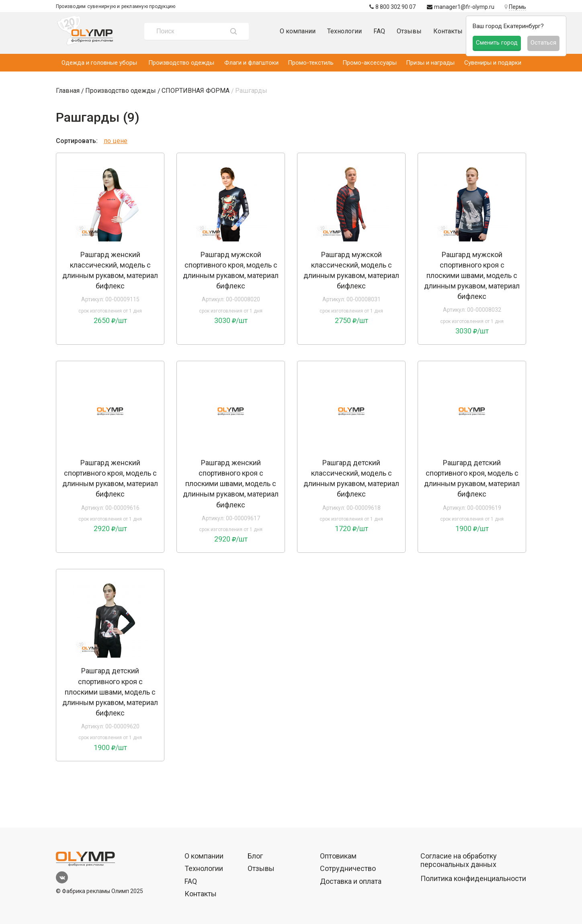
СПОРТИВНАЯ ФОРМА (196, 91)
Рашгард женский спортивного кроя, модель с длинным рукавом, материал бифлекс (110, 478)
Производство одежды (181, 63)
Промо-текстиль (311, 63)
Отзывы (409, 31)
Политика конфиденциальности (473, 878)
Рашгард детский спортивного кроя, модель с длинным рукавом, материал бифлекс (472, 478)
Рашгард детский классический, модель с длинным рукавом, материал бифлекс (351, 478)
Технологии (344, 31)
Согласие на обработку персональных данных (459, 860)
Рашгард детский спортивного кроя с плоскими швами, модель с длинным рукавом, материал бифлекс (110, 692)
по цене (116, 141)
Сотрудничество (348, 868)
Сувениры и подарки (493, 63)
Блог (255, 856)
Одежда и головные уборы (99, 63)
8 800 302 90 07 (392, 7)
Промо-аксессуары (370, 63)
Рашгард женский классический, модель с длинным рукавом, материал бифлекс (110, 270)
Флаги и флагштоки (251, 63)
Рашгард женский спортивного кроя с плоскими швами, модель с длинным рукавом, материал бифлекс (231, 483)
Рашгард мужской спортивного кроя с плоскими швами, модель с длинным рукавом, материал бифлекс (472, 275)
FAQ (379, 31)
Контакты (448, 31)
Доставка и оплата (351, 881)
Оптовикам (338, 856)
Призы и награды (430, 63)
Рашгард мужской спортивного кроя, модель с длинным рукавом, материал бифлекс (231, 270)
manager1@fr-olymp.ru (461, 7)
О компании (298, 31)
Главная (68, 91)
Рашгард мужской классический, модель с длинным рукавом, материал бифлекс (351, 270)
